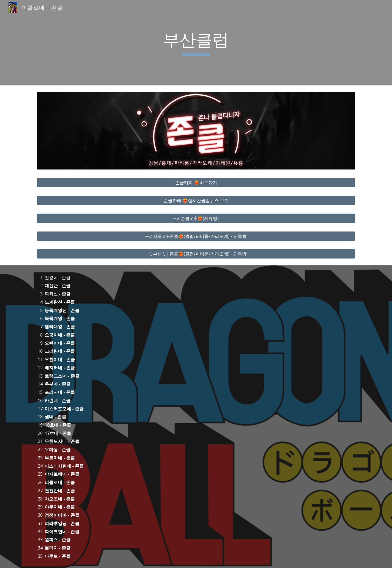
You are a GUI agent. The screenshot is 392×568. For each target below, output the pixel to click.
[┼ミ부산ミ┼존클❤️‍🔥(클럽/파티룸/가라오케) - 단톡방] (196, 254)
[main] (196, 43)
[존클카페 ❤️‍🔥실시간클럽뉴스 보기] (196, 200)
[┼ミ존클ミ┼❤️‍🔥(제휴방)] (196, 218)
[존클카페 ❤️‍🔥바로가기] (196, 182)
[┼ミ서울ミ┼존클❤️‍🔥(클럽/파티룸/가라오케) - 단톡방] (196, 236)
